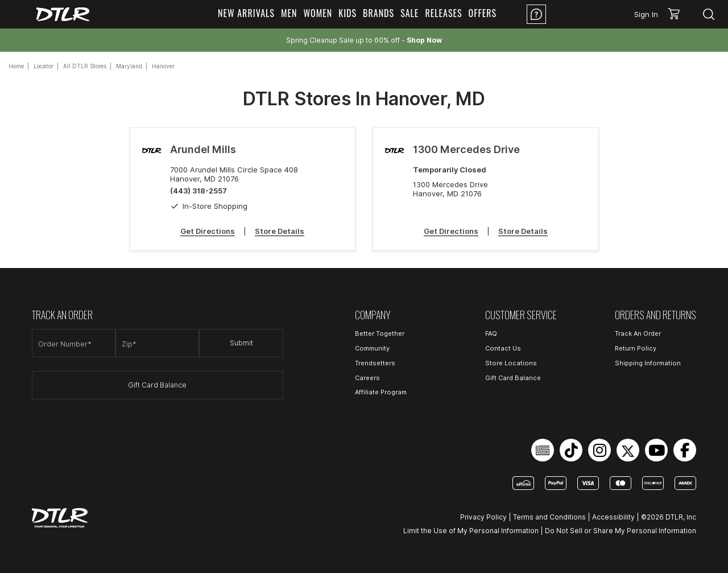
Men (289, 13)
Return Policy (636, 348)
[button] (678, 14)
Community (372, 348)
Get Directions (208, 231)
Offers (483, 13)
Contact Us (503, 348)
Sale (409, 13)
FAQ (491, 333)
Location (582, 14)
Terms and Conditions (549, 517)
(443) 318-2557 (198, 191)
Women (318, 13)
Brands (379, 13)
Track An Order (638, 333)
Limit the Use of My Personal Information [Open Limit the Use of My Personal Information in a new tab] (471, 531)
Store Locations (511, 363)
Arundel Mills (203, 149)
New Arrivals (246, 13)
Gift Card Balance (157, 385)
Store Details (280, 231)
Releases (443, 13)
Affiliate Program (381, 392)
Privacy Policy (483, 517)
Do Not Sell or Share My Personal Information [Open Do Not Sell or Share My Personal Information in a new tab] (621, 531)
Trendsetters (375, 363)
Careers (367, 378)
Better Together (380, 333)
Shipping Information (648, 363)
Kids (348, 13)
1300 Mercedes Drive (466, 149)
